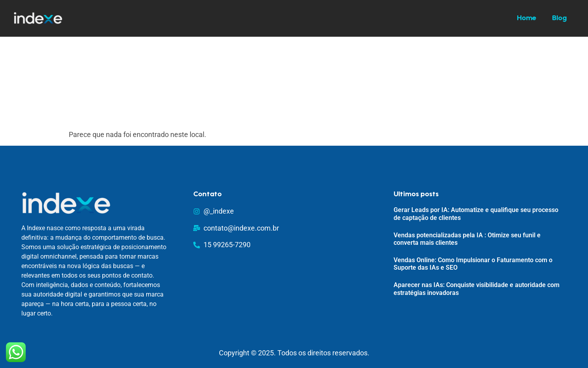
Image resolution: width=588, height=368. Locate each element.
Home (527, 19)
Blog (559, 19)
